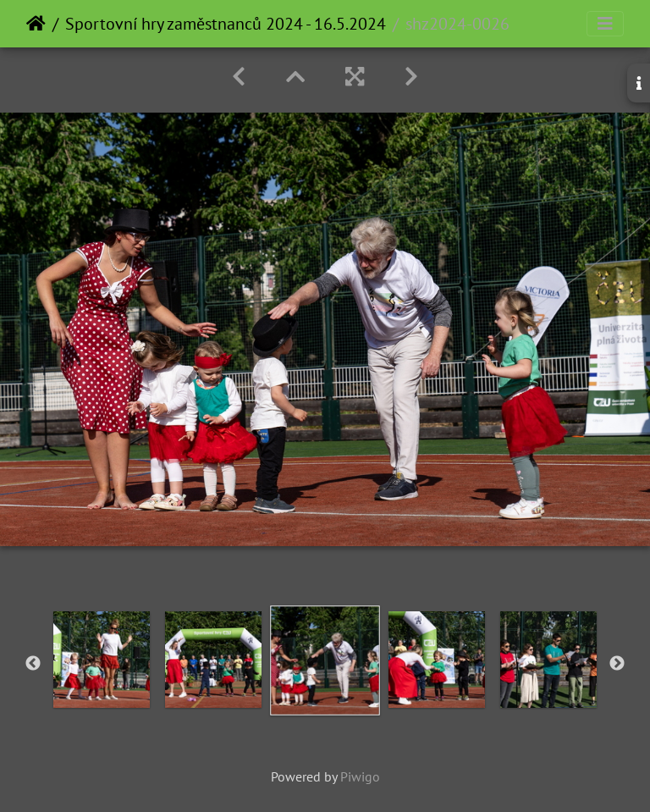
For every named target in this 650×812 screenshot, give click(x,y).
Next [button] (617, 664)
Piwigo (360, 776)
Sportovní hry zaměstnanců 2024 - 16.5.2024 (226, 24)
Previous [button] (33, 664)
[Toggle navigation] (605, 24)
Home (36, 24)
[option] (102, 660)
